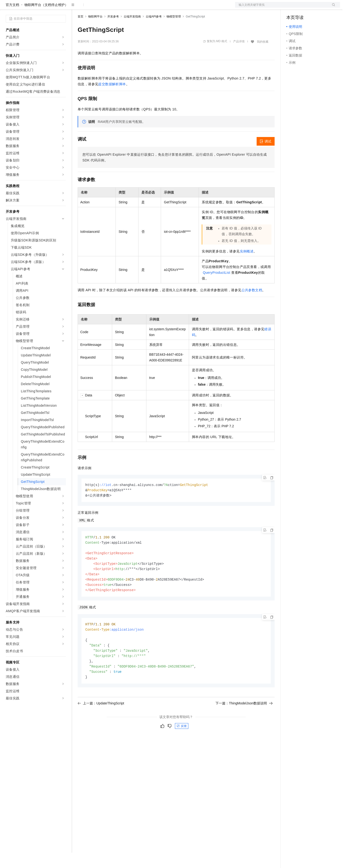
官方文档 (12, 20)
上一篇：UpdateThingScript (101, 725)
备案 (292, 8)
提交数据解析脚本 (112, 99)
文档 (282, 8)
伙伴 (130, 8)
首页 (81, 32)
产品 (62, 8)
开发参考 (113, 32)
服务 (141, 8)
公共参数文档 (252, 305)
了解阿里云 (158, 8)
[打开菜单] (8, 8)
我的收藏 (263, 57)
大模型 (49, 8)
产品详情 (239, 57)
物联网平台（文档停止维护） (46, 20)
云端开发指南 (132, 32)
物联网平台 (95, 32)
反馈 (182, 747)
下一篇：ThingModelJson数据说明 (244, 725)
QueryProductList (216, 288)
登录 (332, 8)
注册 (315, 8)
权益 (92, 8)
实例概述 (247, 267)
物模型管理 (174, 32)
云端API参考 (154, 32)
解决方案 (77, 8)
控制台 (303, 8)
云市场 (117, 8)
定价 (104, 8)
